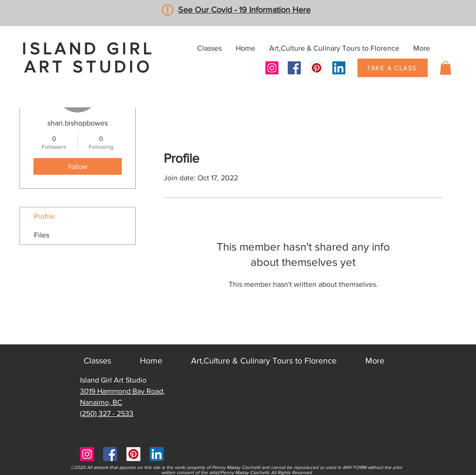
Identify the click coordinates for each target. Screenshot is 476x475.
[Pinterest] (317, 68)
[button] (446, 68)
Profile (44, 216)
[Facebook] (294, 68)
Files (42, 235)
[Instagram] (272, 68)
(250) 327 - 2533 (107, 413)
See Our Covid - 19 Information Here (244, 10)
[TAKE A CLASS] (393, 68)
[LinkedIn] (339, 68)
